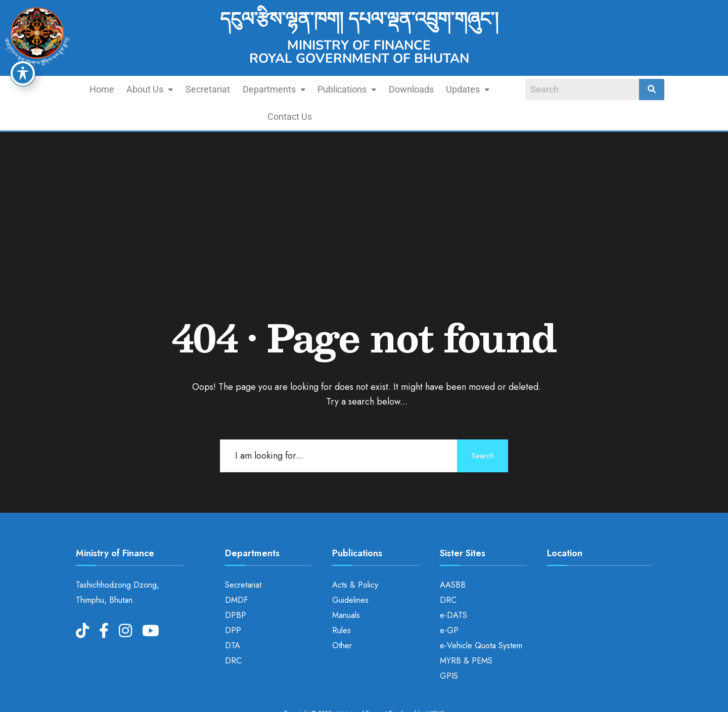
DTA (233, 618)
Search (480, 428)
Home (82, 89)
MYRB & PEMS (466, 633)
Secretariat (183, 89)
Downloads (379, 89)
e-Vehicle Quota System (481, 618)
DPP (233, 603)
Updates (434, 89)
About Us (127, 89)
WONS (435, 686)
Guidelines (350, 573)
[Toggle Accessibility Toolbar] (23, 73)
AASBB (453, 558)
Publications (317, 89)
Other (342, 618)
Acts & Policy (355, 558)
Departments (247, 89)
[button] (127, 90)
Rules (342, 603)
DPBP (236, 588)
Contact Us (488, 89)
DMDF (236, 573)
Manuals (346, 588)
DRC (233, 633)
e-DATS (453, 588)
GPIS (449, 649)
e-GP (449, 603)
